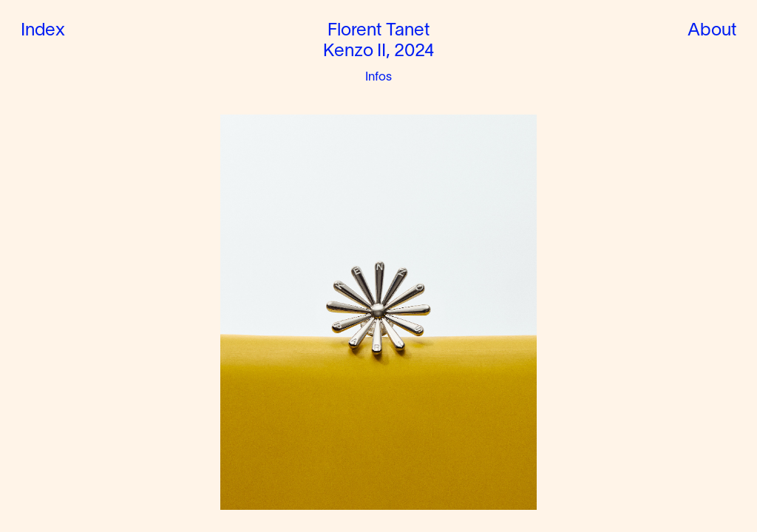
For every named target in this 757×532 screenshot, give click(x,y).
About (712, 31)
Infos (379, 77)
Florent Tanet (378, 31)
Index (43, 31)
